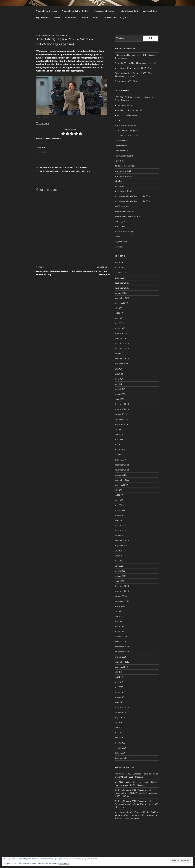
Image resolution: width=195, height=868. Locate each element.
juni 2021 (119, 556)
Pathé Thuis (70, 18)
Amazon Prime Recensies (126, 115)
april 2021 (119, 566)
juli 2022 (118, 490)
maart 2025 (120, 328)
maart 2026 (120, 268)
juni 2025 (119, 313)
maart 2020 (120, 632)
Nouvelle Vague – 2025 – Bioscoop (130, 785)
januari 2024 (120, 399)
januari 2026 (120, 278)
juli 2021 (118, 551)
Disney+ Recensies (123, 140)
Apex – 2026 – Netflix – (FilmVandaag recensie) (135, 63)
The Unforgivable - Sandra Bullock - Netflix (65, 171)
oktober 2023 (121, 414)
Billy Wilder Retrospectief (126, 125)
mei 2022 (119, 500)
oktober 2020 (121, 596)
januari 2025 (120, 338)
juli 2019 (118, 672)
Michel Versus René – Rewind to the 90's (132, 201)
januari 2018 (120, 753)
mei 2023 (119, 439)
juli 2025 (118, 308)
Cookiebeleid (64, 864)
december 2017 (122, 758)
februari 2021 (121, 576)
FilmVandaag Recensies (105, 11)
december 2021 (122, 525)
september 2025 (122, 298)
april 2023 (119, 444)
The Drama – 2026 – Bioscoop (128, 81)
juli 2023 (118, 429)
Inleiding (118, 181)
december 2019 (122, 647)
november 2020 (122, 591)
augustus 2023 (121, 424)
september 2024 (122, 359)
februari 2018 (121, 748)
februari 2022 (121, 515)
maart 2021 (120, 571)
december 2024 (122, 344)
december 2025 (122, 283)
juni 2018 (119, 728)
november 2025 (122, 288)
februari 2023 (121, 455)
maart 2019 (120, 692)
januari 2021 (120, 581)
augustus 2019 (121, 667)
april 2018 (119, 738)
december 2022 (122, 465)
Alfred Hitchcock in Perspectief (128, 110)
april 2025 (119, 323)
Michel (66, 35)
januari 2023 (120, 460)
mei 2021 (119, 561)
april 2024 (119, 384)
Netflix (57, 18)
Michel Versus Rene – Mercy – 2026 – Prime (134, 68)
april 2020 (119, 627)
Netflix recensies (78, 167)
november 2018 (122, 707)
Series (96, 18)
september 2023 (122, 419)
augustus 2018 (121, 717)
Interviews (119, 186)
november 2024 (122, 349)
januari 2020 (120, 642)
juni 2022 (119, 495)
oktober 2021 (121, 535)
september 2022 (122, 480)
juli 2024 (118, 369)
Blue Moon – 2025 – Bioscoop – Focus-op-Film (135, 782)
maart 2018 (120, 743)
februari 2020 (121, 637)
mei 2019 (119, 682)
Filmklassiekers (121, 151)
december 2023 (122, 404)
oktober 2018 (121, 712)
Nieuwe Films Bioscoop (46, 11)
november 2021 (122, 530)
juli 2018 (118, 722)
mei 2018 (119, 733)
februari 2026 (121, 273)
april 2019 (119, 687)
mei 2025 (119, 318)
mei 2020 (119, 621)
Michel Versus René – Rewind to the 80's (132, 196)
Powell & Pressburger (124, 231)
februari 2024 (121, 394)
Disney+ (84, 18)
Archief (118, 120)
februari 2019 (121, 697)
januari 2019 (120, 702)
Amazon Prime (150, 11)
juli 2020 (118, 611)
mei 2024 (119, 379)
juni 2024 (119, 374)
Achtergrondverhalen (124, 105)
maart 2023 (120, 450)
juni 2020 (119, 616)
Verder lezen (43, 123)
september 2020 (122, 601)
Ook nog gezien (121, 221)
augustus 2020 (121, 606)
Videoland (119, 247)
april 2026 (119, 263)
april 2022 (119, 505)
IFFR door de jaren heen (125, 166)
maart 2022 (120, 510)
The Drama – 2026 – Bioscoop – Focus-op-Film (135, 774)
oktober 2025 (121, 293)
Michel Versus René (129, 11)
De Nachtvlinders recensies (127, 135)
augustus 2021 (121, 546)
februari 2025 (121, 333)
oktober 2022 (121, 475)
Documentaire (121, 146)
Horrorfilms (120, 161)
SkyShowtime (42, 18)
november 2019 (122, 652)
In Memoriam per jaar (124, 176)
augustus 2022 (121, 485)
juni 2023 (119, 434)
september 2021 (122, 541)
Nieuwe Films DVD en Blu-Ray (75, 11)
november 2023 (122, 409)
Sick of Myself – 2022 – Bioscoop (129, 777)
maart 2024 (120, 389)
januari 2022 (120, 520)
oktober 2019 (121, 657)
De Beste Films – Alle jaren (116, 18)
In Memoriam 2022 (123, 171)
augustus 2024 (121, 364)
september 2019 (122, 662)
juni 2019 (119, 677)
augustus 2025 (121, 303)
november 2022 (122, 470)
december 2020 (122, 586)
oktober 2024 (121, 354)
